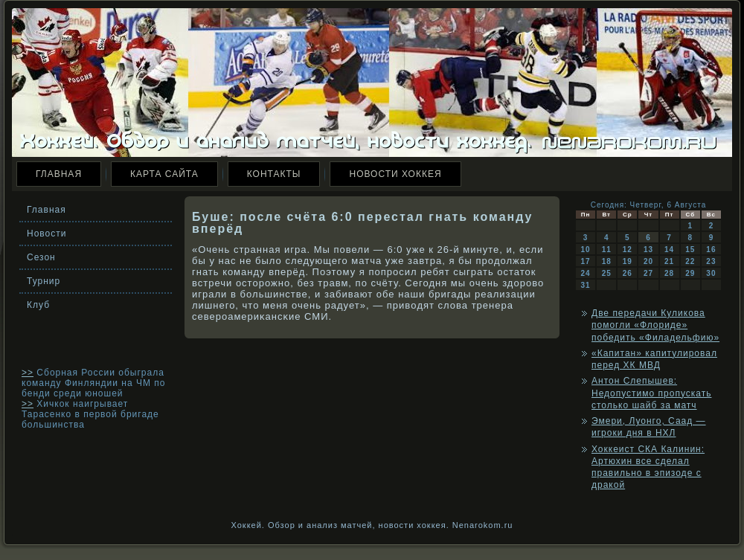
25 (607, 273)
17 (586, 261)
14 (669, 250)
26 (628, 273)
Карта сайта (164, 174)
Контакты (274, 174)
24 (586, 273)
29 (690, 273)
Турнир (44, 281)
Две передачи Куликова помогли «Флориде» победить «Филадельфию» (655, 325)
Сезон (41, 257)
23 (711, 261)
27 (648, 273)
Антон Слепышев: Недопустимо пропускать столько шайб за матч (651, 393)
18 (607, 261)
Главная (59, 174)
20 (648, 261)
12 (628, 250)
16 (711, 250)
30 (711, 273)
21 (669, 261)
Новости (46, 234)
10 (586, 250)
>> (28, 373)
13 (648, 250)
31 (586, 285)
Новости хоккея (395, 174)
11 (607, 250)
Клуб (38, 305)
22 (690, 261)
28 (669, 273)
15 (690, 250)
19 (628, 261)
